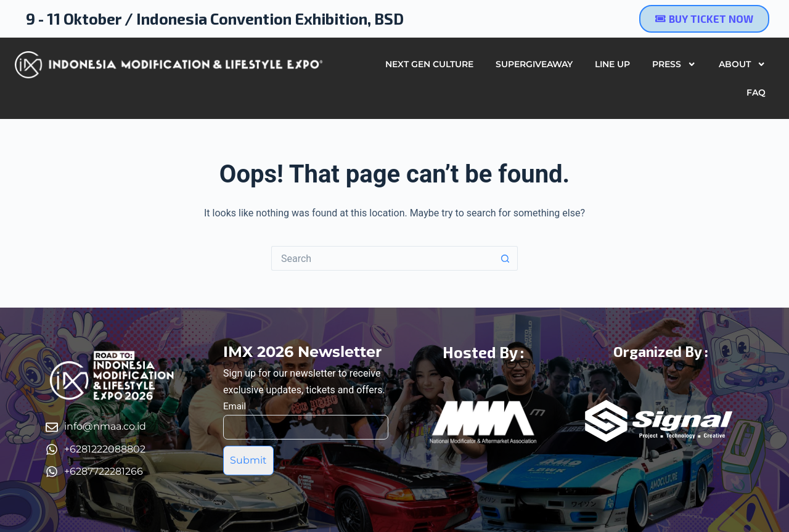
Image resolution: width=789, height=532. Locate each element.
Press (674, 64)
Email (235, 406)
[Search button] (505, 258)
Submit (248, 460)
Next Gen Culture (429, 64)
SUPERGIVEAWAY (534, 64)
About (742, 64)
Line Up (612, 64)
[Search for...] (382, 258)
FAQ (756, 92)
